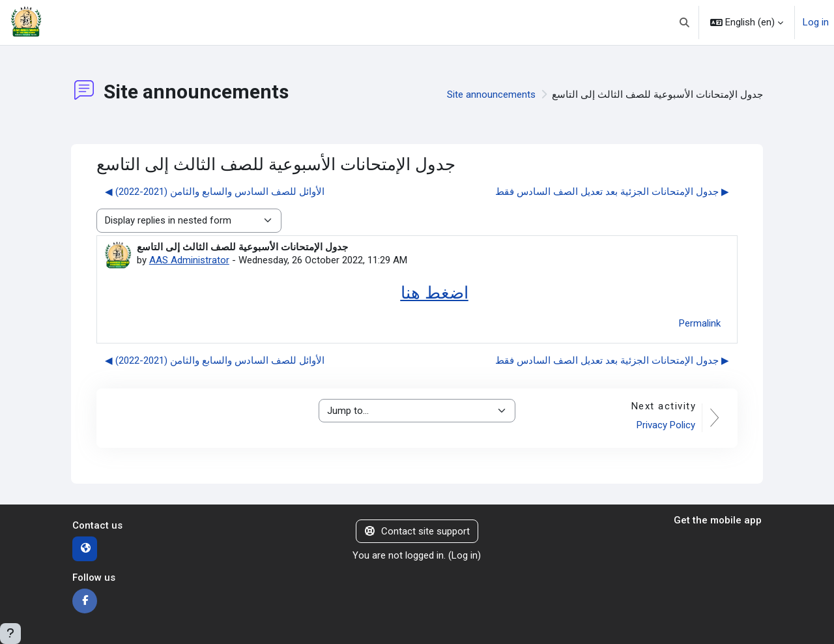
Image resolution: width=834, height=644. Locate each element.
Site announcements (491, 95)
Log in (816, 22)
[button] (685, 22)
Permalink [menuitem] (700, 323)
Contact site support (417, 531)
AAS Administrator (189, 260)
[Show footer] (10, 634)
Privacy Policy (666, 425)
